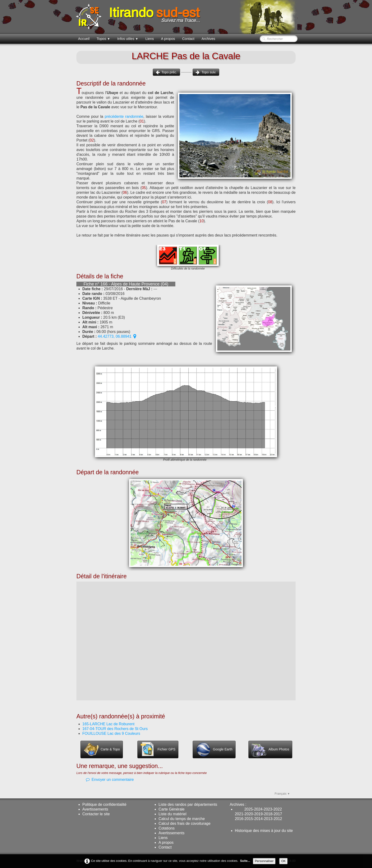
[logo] (139, 17)
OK (283, 861)
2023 (268, 809)
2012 (278, 819)
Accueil (84, 39)
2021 (239, 814)
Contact (188, 39)
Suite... (245, 861)
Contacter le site (96, 814)
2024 (258, 809)
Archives (208, 39)
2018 (268, 814)
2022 (278, 809)
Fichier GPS (158, 749)
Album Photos (270, 749)
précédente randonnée (124, 116)
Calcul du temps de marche (182, 819)
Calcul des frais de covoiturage (184, 823)
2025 (249, 809)
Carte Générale (171, 809)
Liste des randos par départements (188, 804)
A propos (168, 39)
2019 (259, 814)
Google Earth (214, 749)
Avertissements (95, 809)
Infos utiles (128, 39)
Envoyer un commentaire (110, 780)
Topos (103, 39)
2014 (259, 819)
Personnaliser (264, 861)
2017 (278, 814)
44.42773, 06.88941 (117, 336)
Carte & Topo (102, 749)
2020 (249, 814)
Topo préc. (166, 72)
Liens (150, 39)
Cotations (167, 828)
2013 (268, 819)
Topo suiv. (206, 72)
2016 (239, 819)
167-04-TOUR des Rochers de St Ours (115, 729)
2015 (249, 819)
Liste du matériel (172, 814)
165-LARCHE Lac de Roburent (108, 724)
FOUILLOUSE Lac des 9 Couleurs (111, 733)
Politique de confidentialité (104, 804)
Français (282, 794)
